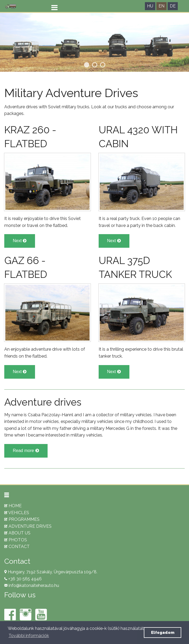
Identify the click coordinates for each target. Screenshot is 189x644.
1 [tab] (87, 65)
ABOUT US (17, 533)
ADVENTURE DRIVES (28, 526)
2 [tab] (95, 65)
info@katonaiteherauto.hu (33, 585)
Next (20, 241)
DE (173, 6)
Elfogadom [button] (163, 632)
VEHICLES (17, 513)
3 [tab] (103, 65)
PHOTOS (16, 540)
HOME (13, 506)
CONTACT (17, 547)
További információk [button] (29, 636)
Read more (26, 451)
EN (161, 6)
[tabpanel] (94, 42)
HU (150, 6)
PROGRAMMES (22, 519)
